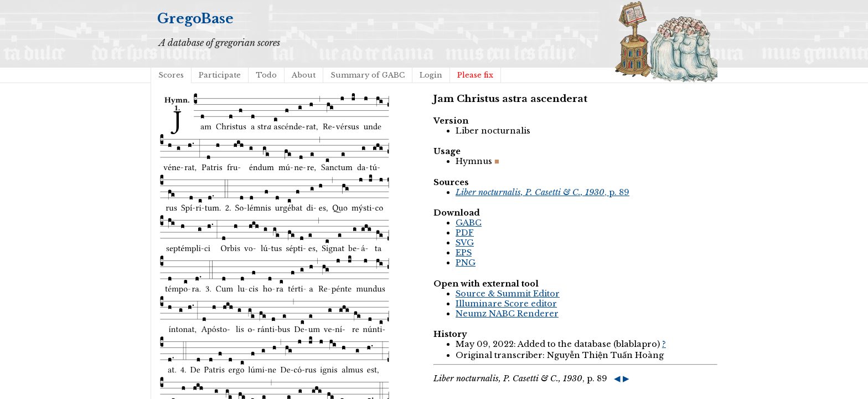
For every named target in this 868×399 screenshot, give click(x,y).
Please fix (475, 75)
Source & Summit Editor (508, 294)
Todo (266, 75)
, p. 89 (542, 192)
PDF (465, 233)
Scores (171, 75)
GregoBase (195, 19)
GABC (469, 223)
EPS (464, 253)
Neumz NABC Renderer (507, 314)
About (304, 75)
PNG (466, 263)
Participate (220, 75)
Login (431, 75)
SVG (465, 243)
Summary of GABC (368, 75)
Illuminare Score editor (506, 304)
